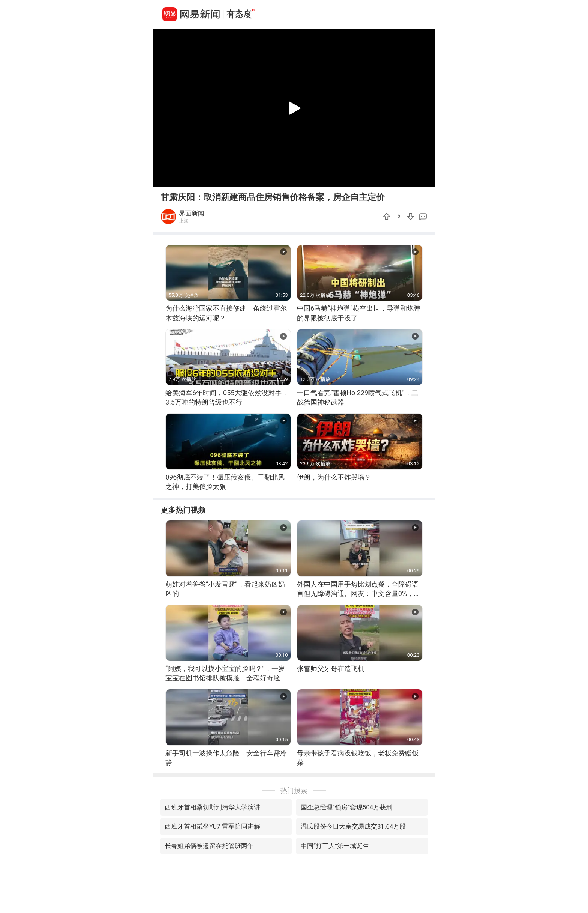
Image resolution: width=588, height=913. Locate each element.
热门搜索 (294, 790)
